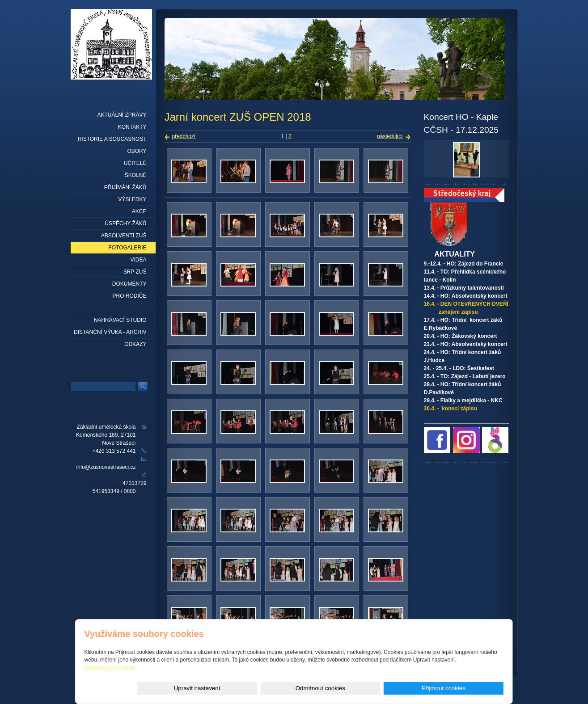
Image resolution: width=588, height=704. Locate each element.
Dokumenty (129, 284)
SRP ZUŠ (135, 272)
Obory (137, 151)
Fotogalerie (127, 248)
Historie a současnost (112, 139)
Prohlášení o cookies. (110, 667)
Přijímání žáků (125, 187)
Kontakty (132, 127)
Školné (136, 175)
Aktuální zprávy (122, 115)
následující (390, 136)
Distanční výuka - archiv (110, 332)
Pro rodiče (129, 296)
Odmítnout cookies (403, 688)
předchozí (184, 136)
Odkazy (135, 344)
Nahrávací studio (120, 320)
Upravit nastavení (335, 688)
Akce (139, 211)
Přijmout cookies (471, 688)
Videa (138, 260)
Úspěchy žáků (125, 223)
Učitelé (135, 163)
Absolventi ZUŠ (124, 236)
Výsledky (132, 199)
